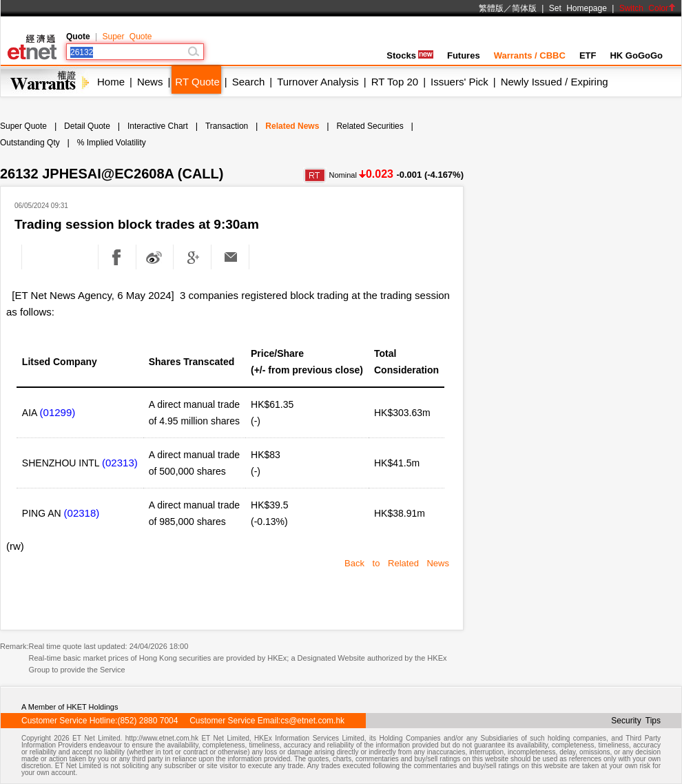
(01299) (58, 412)
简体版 (524, 8)
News (150, 82)
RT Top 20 (395, 82)
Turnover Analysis (318, 82)
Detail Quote (87, 126)
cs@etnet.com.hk (312, 721)
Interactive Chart (158, 126)
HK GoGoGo (636, 55)
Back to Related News (397, 563)
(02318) (82, 513)
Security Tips (636, 721)
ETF (588, 55)
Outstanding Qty (30, 143)
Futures (464, 55)
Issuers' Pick (459, 82)
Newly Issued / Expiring (555, 82)
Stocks (410, 55)
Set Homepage (578, 8)
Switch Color (648, 8)
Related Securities (370, 126)
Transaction (227, 126)
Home (111, 82)
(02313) (120, 463)
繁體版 (491, 8)
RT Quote (197, 82)
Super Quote (127, 37)
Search (249, 82)
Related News (292, 126)
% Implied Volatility (112, 143)
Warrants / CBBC (530, 55)
